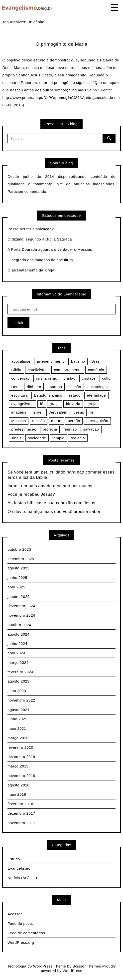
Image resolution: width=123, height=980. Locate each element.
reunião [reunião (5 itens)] (70, 429)
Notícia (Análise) (22, 878)
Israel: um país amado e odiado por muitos (50, 486)
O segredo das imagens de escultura (40, 260)
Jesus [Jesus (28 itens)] (79, 412)
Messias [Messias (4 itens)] (19, 421)
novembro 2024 (21, 615)
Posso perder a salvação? (31, 229)
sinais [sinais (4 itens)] (16, 438)
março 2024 (18, 662)
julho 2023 (17, 691)
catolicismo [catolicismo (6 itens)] (38, 370)
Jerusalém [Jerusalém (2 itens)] (58, 412)
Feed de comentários (26, 933)
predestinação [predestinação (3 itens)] (24, 429)
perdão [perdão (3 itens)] (74, 421)
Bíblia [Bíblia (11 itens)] (16, 370)
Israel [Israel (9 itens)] (38, 412)
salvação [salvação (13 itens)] (91, 429)
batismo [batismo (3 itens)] (78, 361)
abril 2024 (16, 653)
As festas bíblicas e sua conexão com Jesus (51, 503)
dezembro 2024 (21, 606)
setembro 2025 (21, 559)
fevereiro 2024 (20, 672)
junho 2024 (17, 643)
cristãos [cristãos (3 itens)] (89, 378)
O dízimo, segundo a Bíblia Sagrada (40, 239)
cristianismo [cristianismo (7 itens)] (47, 378)
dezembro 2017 (21, 813)
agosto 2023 (18, 681)
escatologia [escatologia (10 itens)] (98, 387)
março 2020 (18, 738)
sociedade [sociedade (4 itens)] (37, 438)
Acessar (15, 914)
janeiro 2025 (19, 597)
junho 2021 (17, 719)
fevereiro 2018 (20, 804)
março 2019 (18, 766)
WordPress (72, 971)
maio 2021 (17, 728)
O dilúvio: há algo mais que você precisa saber (54, 512)
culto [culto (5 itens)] (106, 378)
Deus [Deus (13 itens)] (16, 387)
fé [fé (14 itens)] (42, 404)
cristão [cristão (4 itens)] (70, 378)
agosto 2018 (18, 785)
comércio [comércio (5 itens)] (96, 370)
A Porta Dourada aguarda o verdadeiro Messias (50, 249)
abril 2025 (16, 587)
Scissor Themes (87, 966)
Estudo (14, 859)
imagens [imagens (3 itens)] (19, 412)
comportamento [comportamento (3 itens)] (68, 370)
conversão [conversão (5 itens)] (20, 378)
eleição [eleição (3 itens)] (75, 387)
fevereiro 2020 (20, 747)
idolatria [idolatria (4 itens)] (73, 404)
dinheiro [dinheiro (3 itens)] (34, 387)
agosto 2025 (18, 568)
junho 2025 (17, 578)
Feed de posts (20, 923)
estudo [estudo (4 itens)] (75, 395)
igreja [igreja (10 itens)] (92, 404)
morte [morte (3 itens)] (56, 421)
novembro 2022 (21, 700)
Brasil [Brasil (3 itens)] (96, 361)
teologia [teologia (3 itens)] (78, 438)
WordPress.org (21, 942)
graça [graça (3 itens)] (55, 404)
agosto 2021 (18, 710)
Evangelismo (19, 868)
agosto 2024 (18, 634)
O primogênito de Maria (61, 44)
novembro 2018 (21, 776)
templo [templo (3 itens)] (58, 438)
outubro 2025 (19, 549)
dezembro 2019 (21, 757)
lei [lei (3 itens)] (92, 412)
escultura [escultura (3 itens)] (19, 395)
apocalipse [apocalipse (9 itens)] (21, 361)
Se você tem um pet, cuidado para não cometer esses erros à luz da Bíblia (61, 475)
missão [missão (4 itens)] (39, 421)
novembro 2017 (21, 823)
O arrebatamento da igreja (31, 270)
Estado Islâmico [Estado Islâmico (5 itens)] (48, 395)
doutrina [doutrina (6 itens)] (55, 387)
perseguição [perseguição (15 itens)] (97, 421)
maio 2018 (17, 794)
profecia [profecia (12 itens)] (50, 429)
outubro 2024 (19, 625)
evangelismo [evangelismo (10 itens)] (22, 404)
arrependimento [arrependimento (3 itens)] (51, 361)
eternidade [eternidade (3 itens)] (96, 395)
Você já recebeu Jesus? (31, 494)
